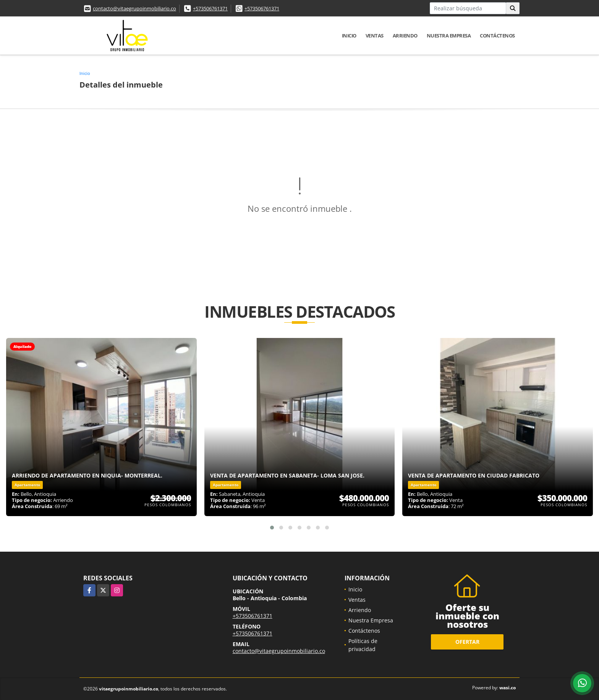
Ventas (375, 36)
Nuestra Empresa (449, 36)
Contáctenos (497, 36)
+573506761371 (210, 8)
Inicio (349, 36)
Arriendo (405, 36)
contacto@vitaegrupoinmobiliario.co (134, 8)
